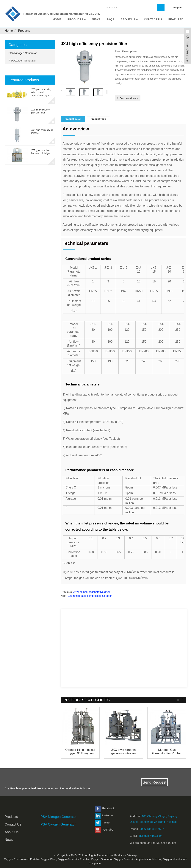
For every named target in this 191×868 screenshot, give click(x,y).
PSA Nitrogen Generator (23, 53)
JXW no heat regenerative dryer (92, 592)
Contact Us (153, 19)
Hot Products (117, 855)
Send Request (158, 782)
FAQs (111, 19)
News (96, 19)
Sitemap (132, 855)
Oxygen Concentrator (16, 859)
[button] (107, 92)
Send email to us (129, 98)
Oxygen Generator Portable (74, 859)
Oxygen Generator (102, 859)
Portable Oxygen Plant (43, 859)
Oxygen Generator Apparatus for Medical (137, 859)
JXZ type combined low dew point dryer (41, 152)
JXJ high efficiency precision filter (40, 111)
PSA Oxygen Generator (22, 61)
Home (57, 19)
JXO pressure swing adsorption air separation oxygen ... (42, 92)
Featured (176, 19)
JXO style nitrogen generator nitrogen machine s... (124, 752)
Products (77, 19)
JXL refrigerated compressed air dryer (90, 596)
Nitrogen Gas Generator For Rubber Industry (167, 752)
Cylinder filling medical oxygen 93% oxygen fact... (80, 752)
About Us (129, 19)
